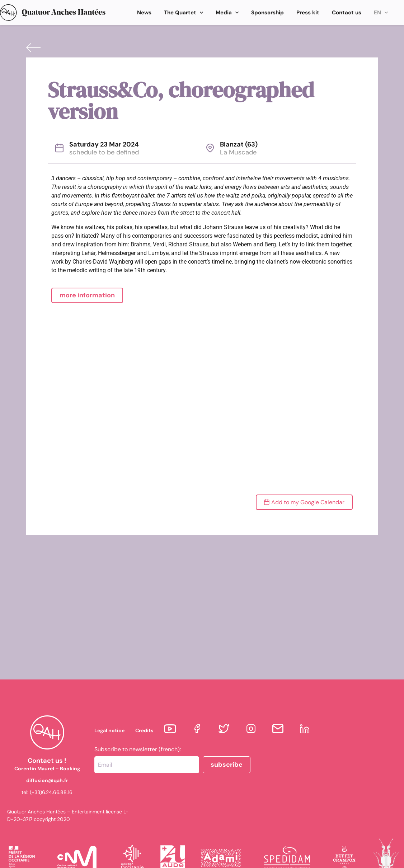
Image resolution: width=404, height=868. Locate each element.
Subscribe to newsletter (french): (138, 749)
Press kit (308, 13)
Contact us (347, 13)
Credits (144, 730)
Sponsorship (267, 13)
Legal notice (109, 730)
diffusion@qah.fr (47, 780)
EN (381, 13)
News (144, 13)
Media (227, 13)
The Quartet (184, 13)
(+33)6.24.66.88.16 (51, 792)
